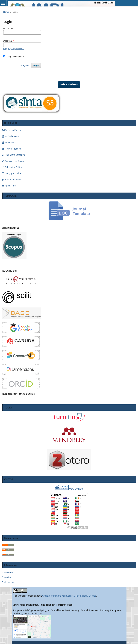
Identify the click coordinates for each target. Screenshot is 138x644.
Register (25, 65)
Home (6, 12)
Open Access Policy (13, 161)
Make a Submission (69, 84)
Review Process (11, 149)
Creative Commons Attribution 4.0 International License (69, 596)
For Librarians (8, 582)
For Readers (7, 572)
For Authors (7, 577)
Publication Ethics (12, 167)
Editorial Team (10, 136)
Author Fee (9, 186)
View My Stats (76, 489)
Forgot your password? (14, 49)
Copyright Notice (12, 173)
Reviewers (9, 143)
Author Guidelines (12, 180)
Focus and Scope (12, 130)
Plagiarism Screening (14, 155)
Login (36, 65)
